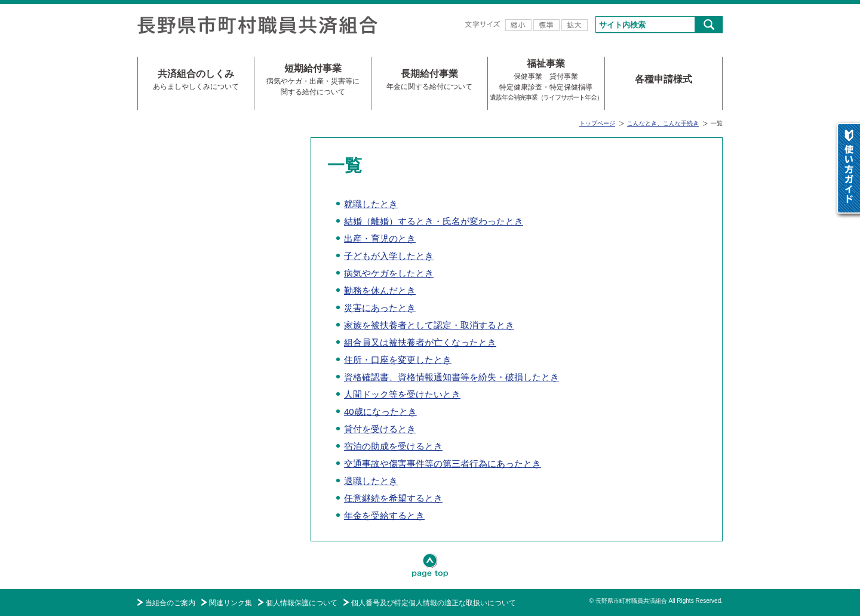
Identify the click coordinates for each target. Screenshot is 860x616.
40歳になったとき (380, 412)
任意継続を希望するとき (393, 498)
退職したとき (371, 481)
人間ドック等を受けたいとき (402, 394)
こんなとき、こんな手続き (663, 123)
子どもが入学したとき (389, 256)
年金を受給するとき (384, 515)
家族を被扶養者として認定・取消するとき (429, 325)
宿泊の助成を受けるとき (393, 446)
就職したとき (371, 204)
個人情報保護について (302, 603)
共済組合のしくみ (196, 80)
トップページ (597, 123)
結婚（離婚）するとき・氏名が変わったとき (434, 221)
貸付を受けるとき (380, 429)
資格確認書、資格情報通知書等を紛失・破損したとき (451, 377)
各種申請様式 (664, 79)
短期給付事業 (313, 80)
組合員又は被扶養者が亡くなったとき (420, 342)
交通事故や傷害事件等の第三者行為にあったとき (443, 463)
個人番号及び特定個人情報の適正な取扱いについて (434, 603)
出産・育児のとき (380, 238)
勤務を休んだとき (380, 290)
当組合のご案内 (170, 603)
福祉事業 (546, 80)
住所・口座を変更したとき (398, 360)
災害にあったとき (380, 308)
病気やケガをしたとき (389, 273)
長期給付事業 (429, 80)
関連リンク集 (231, 603)
